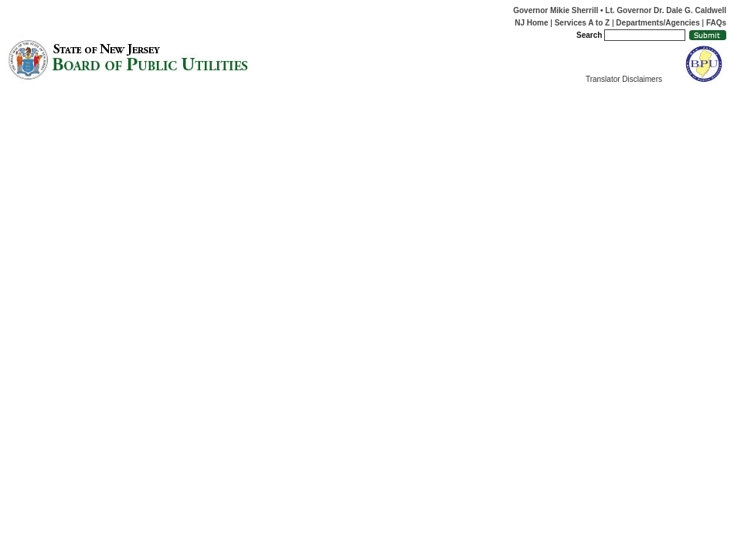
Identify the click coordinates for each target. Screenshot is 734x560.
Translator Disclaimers (624, 79)
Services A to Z (583, 23)
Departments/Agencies (658, 23)
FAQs (716, 23)
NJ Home (531, 23)
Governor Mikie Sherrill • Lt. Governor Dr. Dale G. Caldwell (620, 10)
